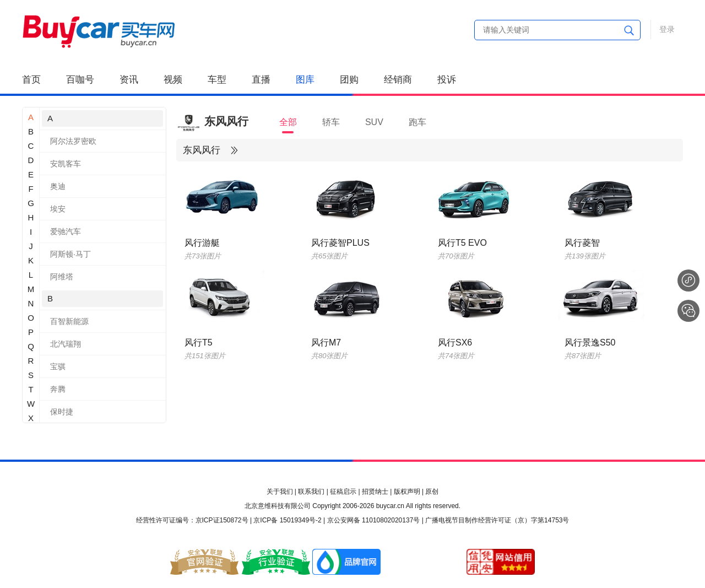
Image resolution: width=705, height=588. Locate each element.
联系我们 (311, 492)
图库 (305, 80)
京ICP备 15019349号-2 (287, 520)
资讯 (129, 80)
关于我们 (280, 492)
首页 (31, 80)
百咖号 (80, 80)
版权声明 (407, 492)
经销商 (398, 80)
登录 (667, 29)
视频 (173, 80)
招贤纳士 (375, 492)
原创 (432, 492)
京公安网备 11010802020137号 (374, 520)
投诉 (447, 80)
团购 (349, 80)
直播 (261, 80)
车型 (217, 80)
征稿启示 (343, 492)
